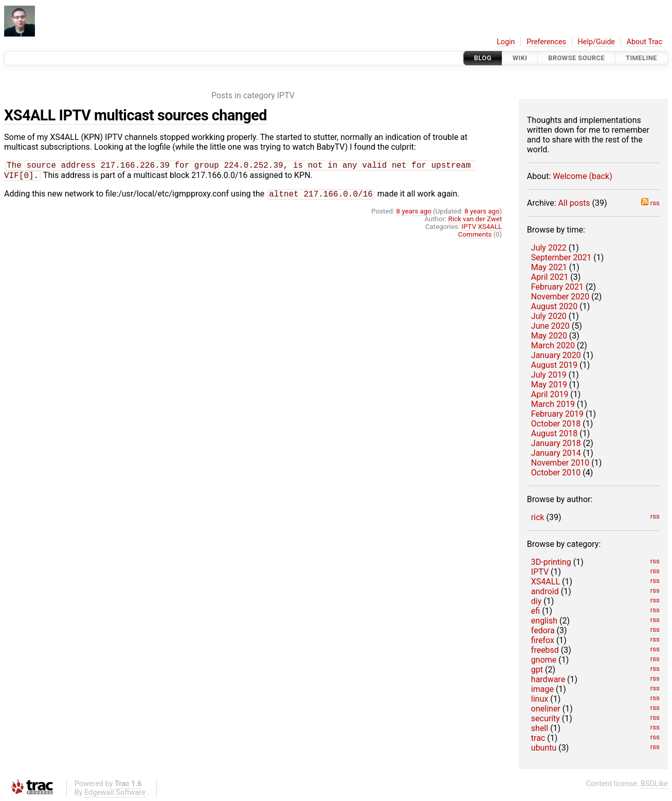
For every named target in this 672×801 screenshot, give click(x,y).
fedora (543, 630)
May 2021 (549, 267)
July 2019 (549, 375)
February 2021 (557, 287)
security (546, 718)
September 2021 (561, 257)
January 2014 (556, 453)
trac (538, 738)
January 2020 (556, 355)
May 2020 (549, 336)
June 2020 (550, 326)
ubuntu (544, 748)
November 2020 (560, 297)
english (544, 621)
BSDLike (654, 784)
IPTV (540, 572)
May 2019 (549, 385)
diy (536, 601)
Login (506, 42)
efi (535, 611)
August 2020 (554, 306)
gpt (537, 670)
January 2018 (556, 443)
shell (540, 728)
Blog (483, 58)
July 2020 (549, 316)
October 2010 (556, 473)
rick (538, 517)
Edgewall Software (115, 793)
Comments (475, 237)
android (545, 591)
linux (540, 699)
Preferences (546, 42)
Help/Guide (596, 42)
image (542, 689)
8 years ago (414, 214)
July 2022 (549, 248)
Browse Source (576, 58)
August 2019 (554, 365)
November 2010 (560, 463)
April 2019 (550, 394)
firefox (543, 640)
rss (650, 203)
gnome (544, 660)
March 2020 (553, 345)
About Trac (645, 42)
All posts (574, 203)
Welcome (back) (583, 176)
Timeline (641, 58)
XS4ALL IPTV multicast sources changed (135, 115)
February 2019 (557, 414)
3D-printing (551, 562)
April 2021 (550, 277)
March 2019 (553, 404)
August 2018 (554, 433)
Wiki (520, 58)
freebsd (545, 650)
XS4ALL (546, 582)
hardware (548, 679)
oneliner (546, 709)
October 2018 (556, 424)
